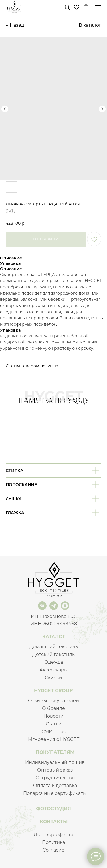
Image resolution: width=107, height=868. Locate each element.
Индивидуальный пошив (55, 762)
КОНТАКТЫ (54, 822)
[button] (67, 7)
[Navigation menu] (98, 7)
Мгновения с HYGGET (54, 739)
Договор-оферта (53, 835)
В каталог (90, 25)
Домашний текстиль (53, 647)
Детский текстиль (53, 654)
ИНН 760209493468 (54, 624)
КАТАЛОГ (54, 637)
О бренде (53, 708)
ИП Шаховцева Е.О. (54, 616)
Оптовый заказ (55, 770)
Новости (53, 716)
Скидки (53, 678)
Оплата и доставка (55, 786)
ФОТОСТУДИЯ (53, 809)
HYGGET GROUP (53, 691)
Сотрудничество (55, 778)
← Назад (15, 25)
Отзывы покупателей (53, 701)
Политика (53, 842)
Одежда (54, 662)
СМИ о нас (54, 732)
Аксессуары (54, 670)
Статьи (54, 724)
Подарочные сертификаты (55, 793)
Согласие (53, 850)
